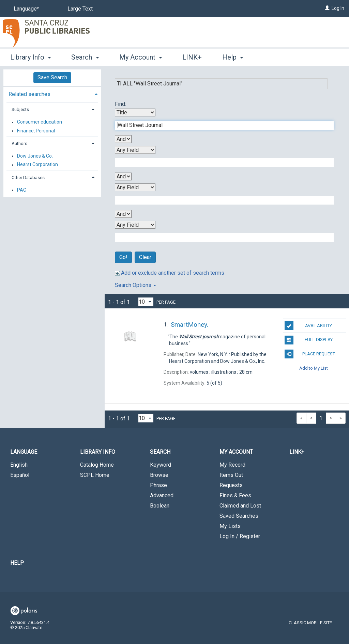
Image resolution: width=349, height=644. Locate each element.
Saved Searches (239, 516)
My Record (232, 465)
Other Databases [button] (28, 178)
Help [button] (233, 57)
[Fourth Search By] (135, 225)
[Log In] (327, 8)
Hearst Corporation (37, 165)
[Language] (25, 9)
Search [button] (85, 57)
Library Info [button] (31, 57)
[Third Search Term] (221, 200)
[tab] (52, 93)
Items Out (231, 475)
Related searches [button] (29, 94)
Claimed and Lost (240, 506)
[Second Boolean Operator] (123, 176)
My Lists (230, 526)
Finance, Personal (36, 131)
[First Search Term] (221, 125)
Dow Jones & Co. (35, 156)
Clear (145, 257)
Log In (338, 8)
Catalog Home (97, 465)
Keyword (161, 465)
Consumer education (40, 122)
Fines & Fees (235, 495)
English (19, 465)
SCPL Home (95, 475)
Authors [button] (19, 143)
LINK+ (192, 57)
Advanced (162, 495)
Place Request (310, 354)
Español (20, 475)
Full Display (309, 340)
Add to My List (314, 368)
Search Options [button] (135, 285)
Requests (231, 485)
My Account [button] (141, 57)
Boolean (160, 506)
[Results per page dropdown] (146, 302)
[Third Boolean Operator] (123, 214)
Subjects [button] (20, 109)
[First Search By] (135, 112)
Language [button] (24, 452)
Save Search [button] (52, 77)
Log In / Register (240, 536)
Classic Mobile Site (310, 623)
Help (17, 563)
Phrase (158, 485)
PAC (22, 190)
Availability (308, 326)
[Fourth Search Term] (221, 238)
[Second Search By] (135, 150)
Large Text (80, 9)
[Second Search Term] (221, 163)
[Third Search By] (135, 187)
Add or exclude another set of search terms (170, 273)
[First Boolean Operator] (123, 139)
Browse (159, 475)
